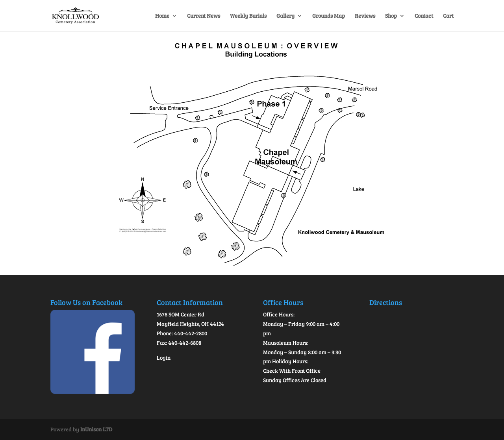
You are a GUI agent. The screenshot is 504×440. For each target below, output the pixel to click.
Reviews (365, 16)
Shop (391, 16)
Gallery (285, 16)
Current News (204, 16)
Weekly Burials (248, 16)
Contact (424, 16)
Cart (448, 16)
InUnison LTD (96, 429)
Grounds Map (329, 16)
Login (164, 358)
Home (162, 16)
